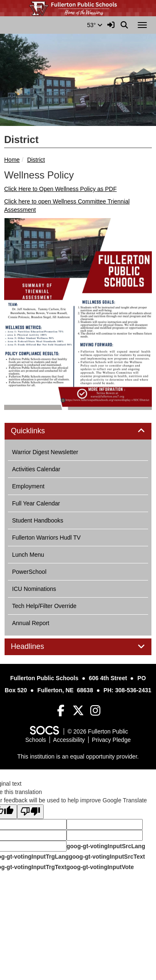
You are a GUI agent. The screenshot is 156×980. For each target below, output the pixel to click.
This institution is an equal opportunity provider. (78, 756)
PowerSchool (29, 572)
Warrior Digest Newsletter (45, 452)
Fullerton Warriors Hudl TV (46, 538)
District (36, 160)
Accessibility (69, 740)
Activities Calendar (36, 469)
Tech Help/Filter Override (44, 606)
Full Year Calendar (36, 503)
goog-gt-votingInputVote (100, 867)
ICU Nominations (34, 589)
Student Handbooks (38, 520)
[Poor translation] (30, 812)
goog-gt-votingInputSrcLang (106, 846)
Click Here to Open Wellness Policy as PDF (61, 189)
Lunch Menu (28, 555)
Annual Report (31, 623)
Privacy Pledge (111, 740)
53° (95, 25)
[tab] (78, 431)
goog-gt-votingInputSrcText (107, 857)
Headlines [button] (37, 647)
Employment (28, 486)
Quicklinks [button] (37, 431)
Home (12, 160)
